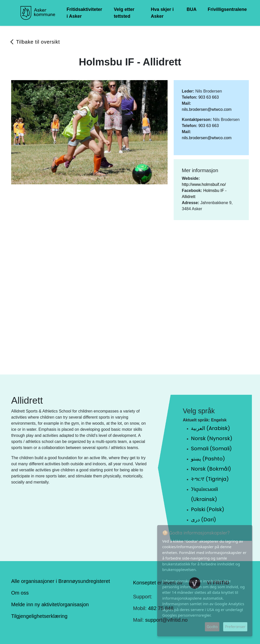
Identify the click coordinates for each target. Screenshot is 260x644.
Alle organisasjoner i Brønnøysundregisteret (61, 581)
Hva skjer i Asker (162, 13)
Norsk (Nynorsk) (212, 438)
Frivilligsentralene (227, 9)
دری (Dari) (204, 520)
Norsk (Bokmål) (211, 469)
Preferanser (235, 627)
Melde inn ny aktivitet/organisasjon (50, 604)
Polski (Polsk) (208, 509)
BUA (192, 9)
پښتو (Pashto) (208, 459)
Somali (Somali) (211, 449)
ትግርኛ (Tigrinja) (210, 479)
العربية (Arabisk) (210, 428)
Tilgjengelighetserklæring (39, 616)
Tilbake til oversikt (38, 42)
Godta (212, 627)
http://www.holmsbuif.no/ (204, 184)
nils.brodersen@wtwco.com (207, 109)
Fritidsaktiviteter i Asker (84, 13)
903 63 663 (208, 97)
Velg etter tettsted (124, 13)
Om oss (20, 593)
